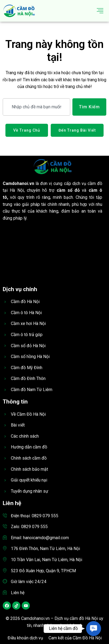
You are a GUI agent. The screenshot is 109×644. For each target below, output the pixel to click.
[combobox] (36, 107)
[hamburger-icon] (100, 11)
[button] (93, 628)
